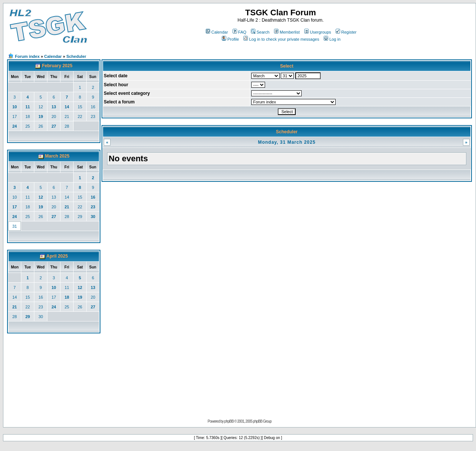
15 (80, 107)
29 (80, 217)
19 (41, 116)
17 (15, 116)
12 (41, 107)
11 (28, 107)
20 (54, 116)
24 (15, 126)
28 (67, 126)
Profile (230, 39)
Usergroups (318, 32)
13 (54, 107)
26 (41, 126)
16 (93, 107)
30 (93, 217)
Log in (332, 39)
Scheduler (76, 56)
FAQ (239, 32)
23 (93, 116)
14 (67, 107)
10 (15, 107)
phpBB (229, 421)
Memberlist (287, 32)
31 (15, 226)
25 (28, 126)
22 (80, 116)
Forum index (27, 56)
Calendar (217, 32)
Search (260, 32)
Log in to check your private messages (281, 39)
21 (67, 116)
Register (346, 32)
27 (54, 126)
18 (28, 116)
